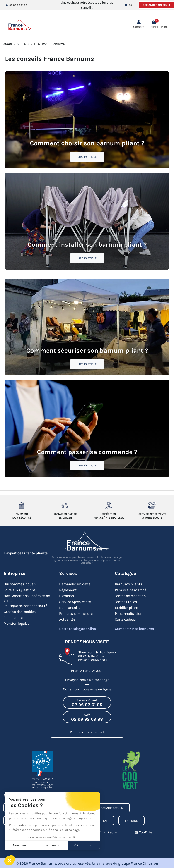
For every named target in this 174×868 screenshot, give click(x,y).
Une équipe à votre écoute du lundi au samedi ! (87, 5)
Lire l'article (87, 157)
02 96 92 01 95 (16, 5)
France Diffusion (144, 863)
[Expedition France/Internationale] (109, 505)
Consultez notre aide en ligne (87, 689)
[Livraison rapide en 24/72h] (65, 505)
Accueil (9, 44)
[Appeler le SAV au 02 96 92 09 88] (87, 717)
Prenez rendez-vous (87, 670)
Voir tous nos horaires (86, 732)
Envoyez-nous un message (87, 680)
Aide (129, 5)
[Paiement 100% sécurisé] (22, 505)
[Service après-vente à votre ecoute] (152, 505)
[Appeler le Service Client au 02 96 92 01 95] (87, 702)
